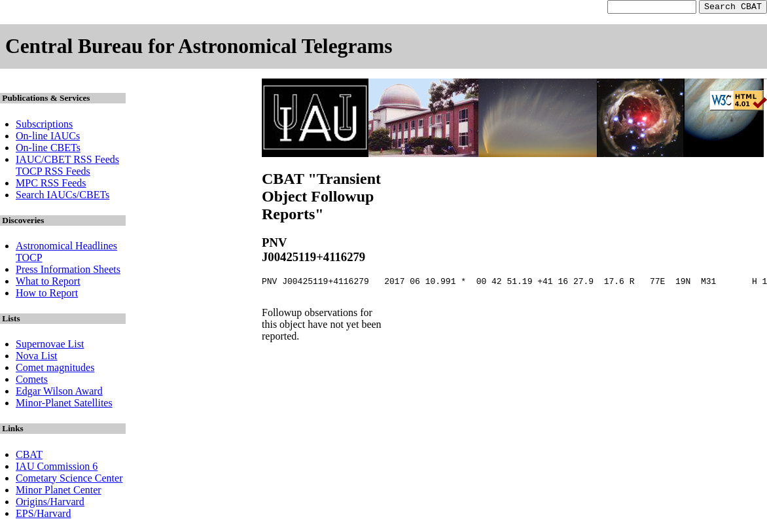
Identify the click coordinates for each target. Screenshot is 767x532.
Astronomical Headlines (66, 248)
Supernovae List (50, 346)
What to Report (48, 283)
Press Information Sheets (68, 271)
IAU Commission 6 (57, 468)
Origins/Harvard (50, 504)
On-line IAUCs (48, 138)
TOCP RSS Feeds (53, 173)
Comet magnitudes (55, 369)
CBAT (29, 456)
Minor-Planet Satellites (64, 405)
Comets (32, 381)
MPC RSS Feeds (51, 185)
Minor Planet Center (59, 492)
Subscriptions (44, 126)
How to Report (47, 295)
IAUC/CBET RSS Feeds (67, 161)
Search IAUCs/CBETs (62, 197)
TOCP (29, 259)
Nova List (37, 358)
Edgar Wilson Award (59, 393)
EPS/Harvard (43, 515)
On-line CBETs (48, 150)
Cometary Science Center (69, 480)
